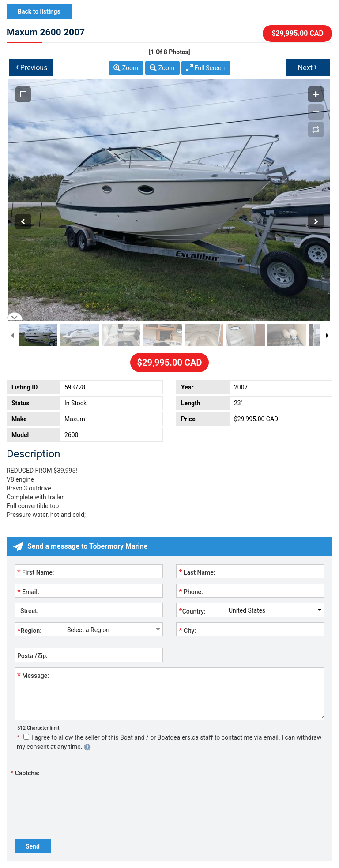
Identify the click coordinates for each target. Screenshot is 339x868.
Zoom (130, 68)
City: (187, 630)
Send (33, 846)
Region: (29, 630)
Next (307, 67)
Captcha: (25, 773)
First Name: (36, 572)
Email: (28, 591)
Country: (192, 611)
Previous (32, 67)
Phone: (191, 591)
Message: (33, 675)
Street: (28, 611)
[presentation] (82, 796)
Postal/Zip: (32, 656)
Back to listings (39, 11)
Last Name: (197, 572)
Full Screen (210, 68)
